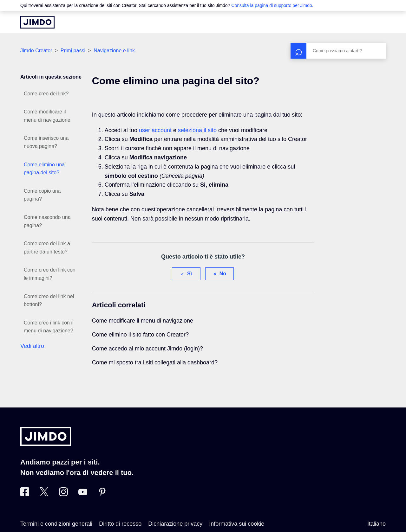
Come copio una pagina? (42, 195)
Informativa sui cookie (237, 524)
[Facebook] (25, 494)
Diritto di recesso (120, 524)
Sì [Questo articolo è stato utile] (190, 274)
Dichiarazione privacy (175, 524)
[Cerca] (338, 51)
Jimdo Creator (36, 51)
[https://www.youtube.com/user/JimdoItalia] (83, 494)
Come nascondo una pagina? (47, 221)
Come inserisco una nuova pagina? (46, 142)
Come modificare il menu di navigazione (47, 116)
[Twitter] (44, 494)
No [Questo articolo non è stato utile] (223, 274)
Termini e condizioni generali (56, 524)
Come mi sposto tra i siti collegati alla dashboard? (155, 362)
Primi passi (73, 51)
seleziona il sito (197, 130)
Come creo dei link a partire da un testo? (47, 248)
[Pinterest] (102, 494)
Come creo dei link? (46, 94)
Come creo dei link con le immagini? (50, 274)
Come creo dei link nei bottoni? (49, 301)
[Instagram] (63, 494)
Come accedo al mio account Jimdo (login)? (147, 349)
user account (155, 130)
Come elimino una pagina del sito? (44, 169)
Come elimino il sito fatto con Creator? (140, 335)
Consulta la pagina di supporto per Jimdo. (272, 5)
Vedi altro (32, 346)
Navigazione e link (114, 51)
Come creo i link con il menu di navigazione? (49, 327)
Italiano (377, 524)
